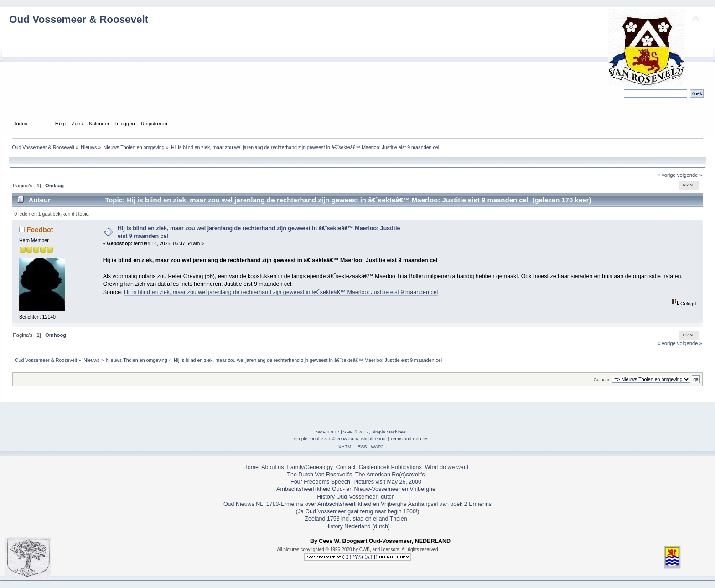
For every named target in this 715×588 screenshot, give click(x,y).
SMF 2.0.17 (328, 432)
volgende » (690, 175)
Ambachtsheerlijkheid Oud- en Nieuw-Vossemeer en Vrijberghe (356, 489)
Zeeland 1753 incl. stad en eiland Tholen (356, 519)
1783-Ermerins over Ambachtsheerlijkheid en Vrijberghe (335, 504)
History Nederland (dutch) (357, 526)
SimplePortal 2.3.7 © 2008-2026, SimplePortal (340, 439)
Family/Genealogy (310, 467)
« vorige (667, 175)
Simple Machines (389, 432)
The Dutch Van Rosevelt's (319, 475)
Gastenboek (374, 467)
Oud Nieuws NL (243, 504)
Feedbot (40, 230)
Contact (346, 467)
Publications (407, 467)
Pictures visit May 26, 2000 (387, 482)
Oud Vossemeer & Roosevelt (79, 19)
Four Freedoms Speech (320, 482)
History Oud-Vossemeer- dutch (356, 497)
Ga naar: (602, 379)
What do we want (447, 467)
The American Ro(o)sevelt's (390, 475)
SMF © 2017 (356, 432)
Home (251, 467)
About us (272, 467)
